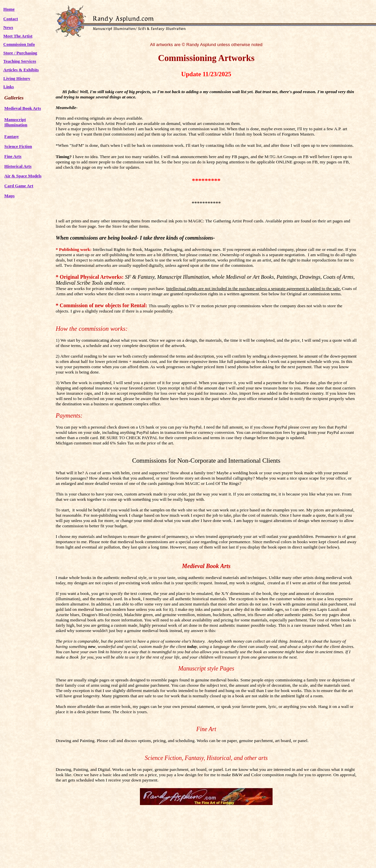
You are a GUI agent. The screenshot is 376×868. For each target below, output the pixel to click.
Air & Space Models (23, 176)
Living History (17, 78)
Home (9, 9)
